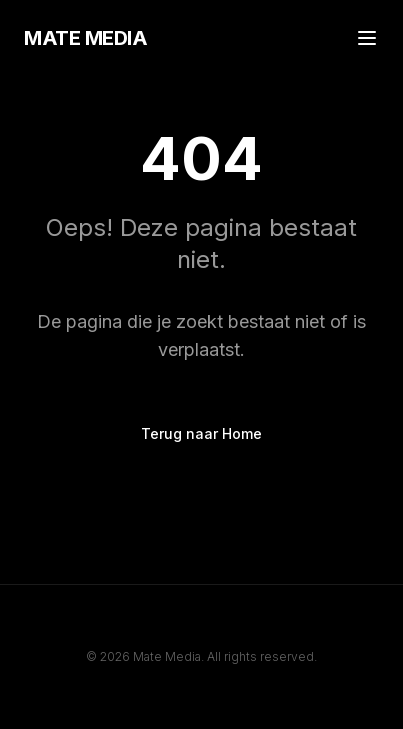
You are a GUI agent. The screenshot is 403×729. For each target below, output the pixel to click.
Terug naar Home (201, 433)
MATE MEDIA (85, 38)
